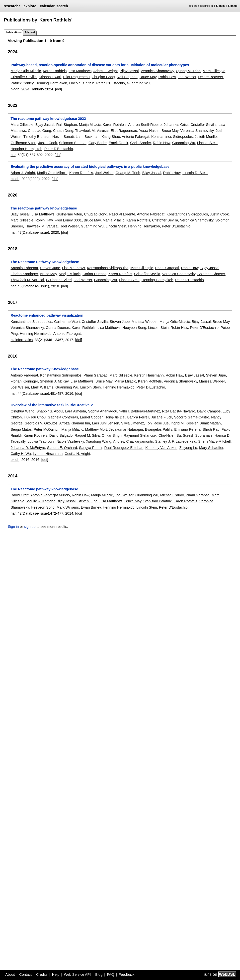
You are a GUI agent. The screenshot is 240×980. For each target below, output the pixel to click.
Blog (99, 975)
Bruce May (148, 77)
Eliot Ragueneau (76, 77)
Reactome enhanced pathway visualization (47, 315)
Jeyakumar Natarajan (126, 429)
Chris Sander (140, 143)
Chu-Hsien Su (170, 435)
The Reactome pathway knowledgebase (44, 489)
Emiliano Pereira (187, 429)
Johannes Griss (176, 125)
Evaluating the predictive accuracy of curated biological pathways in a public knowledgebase (90, 167)
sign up (30, 527)
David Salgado (61, 435)
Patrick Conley (22, 83)
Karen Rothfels (55, 71)
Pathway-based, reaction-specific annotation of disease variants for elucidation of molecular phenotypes (100, 65)
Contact (25, 975)
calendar (47, 6)
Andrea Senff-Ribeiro (145, 125)
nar (13, 155)
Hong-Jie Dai (115, 417)
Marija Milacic (90, 125)
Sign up (233, 6)
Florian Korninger (24, 274)
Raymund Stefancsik (140, 435)
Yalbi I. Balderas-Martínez (140, 411)
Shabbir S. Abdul (50, 411)
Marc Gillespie (214, 71)
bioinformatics (22, 340)
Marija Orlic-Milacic (26, 71)
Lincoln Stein (207, 143)
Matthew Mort (96, 429)
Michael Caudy (172, 495)
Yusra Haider (149, 131)
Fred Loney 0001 (68, 220)
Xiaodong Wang (99, 441)
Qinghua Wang (22, 411)
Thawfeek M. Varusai (92, 131)
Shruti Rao (211, 429)
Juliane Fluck (161, 417)
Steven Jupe (50, 268)
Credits (42, 975)
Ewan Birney (91, 507)
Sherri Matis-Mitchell (214, 441)
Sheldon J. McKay (54, 381)
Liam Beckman (88, 137)
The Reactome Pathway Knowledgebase (45, 262)
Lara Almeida (76, 411)
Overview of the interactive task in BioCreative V (52, 405)
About (10, 975)
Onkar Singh (112, 435)
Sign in (220, 6)
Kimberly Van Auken (161, 448)
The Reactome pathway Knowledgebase (45, 369)
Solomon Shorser (73, 143)
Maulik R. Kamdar (41, 501)
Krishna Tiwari (50, 77)
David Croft (19, 495)
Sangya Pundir (91, 448)
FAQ (111, 975)
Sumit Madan (210, 423)
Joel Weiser (187, 77)
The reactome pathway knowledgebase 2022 (48, 119)
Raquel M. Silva (87, 435)
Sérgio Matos (21, 429)
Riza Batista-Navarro (179, 411)
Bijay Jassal (129, 71)
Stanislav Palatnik (158, 501)
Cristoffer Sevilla (24, 77)
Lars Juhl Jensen (106, 423)
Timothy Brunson (37, 137)
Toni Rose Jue (157, 423)
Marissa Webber (145, 322)
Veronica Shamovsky (157, 71)
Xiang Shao (111, 137)
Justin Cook (47, 143)
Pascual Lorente (122, 214)
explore (30, 6)
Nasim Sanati (63, 137)
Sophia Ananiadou (103, 411)
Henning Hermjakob (51, 83)
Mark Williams (42, 387)
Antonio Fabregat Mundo (50, 495)
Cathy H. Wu (21, 454)
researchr (12, 6)
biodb (15, 89)
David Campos (209, 411)
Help (56, 975)
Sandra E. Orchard (62, 448)
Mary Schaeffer (211, 448)
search (62, 6)
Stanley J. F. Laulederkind (176, 441)
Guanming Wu (138, 83)
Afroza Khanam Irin (75, 423)
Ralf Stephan (127, 77)
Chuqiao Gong (103, 77)
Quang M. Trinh (188, 71)
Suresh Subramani (198, 435)
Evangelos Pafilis (159, 429)
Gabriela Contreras (63, 417)
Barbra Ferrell (138, 417)
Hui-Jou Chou (35, 417)
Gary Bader (98, 143)
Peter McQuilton (46, 429)
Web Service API (77, 975)
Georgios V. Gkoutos (41, 423)
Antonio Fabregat (136, 137)
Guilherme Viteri (23, 143)
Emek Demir (118, 143)
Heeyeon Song (134, 328)
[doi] (58, 89)
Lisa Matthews (80, 71)
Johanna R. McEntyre (28, 448)
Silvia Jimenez (133, 423)
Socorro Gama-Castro (192, 417)
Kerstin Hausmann (149, 375)
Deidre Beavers (210, 77)
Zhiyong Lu (188, 448)
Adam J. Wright (105, 71)
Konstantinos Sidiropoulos (172, 137)
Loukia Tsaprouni (41, 441)
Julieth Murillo (206, 137)
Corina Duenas (94, 274)
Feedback (126, 975)
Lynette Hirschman (48, 454)
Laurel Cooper (91, 417)
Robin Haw (167, 77)
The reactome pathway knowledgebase (44, 208)
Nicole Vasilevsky (70, 441)
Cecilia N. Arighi (77, 454)
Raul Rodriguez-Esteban (124, 448)
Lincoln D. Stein (82, 83)
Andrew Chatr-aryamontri (133, 441)
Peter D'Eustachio (111, 83)
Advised (30, 32)
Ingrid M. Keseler (184, 423)
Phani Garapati (167, 268)
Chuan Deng (63, 131)
